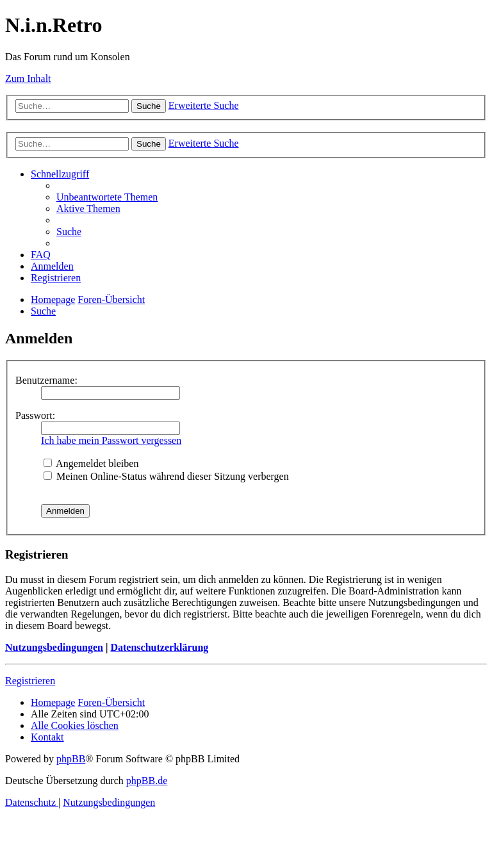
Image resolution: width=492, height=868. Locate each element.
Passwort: (35, 415)
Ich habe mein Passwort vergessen (111, 440)
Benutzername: (46, 380)
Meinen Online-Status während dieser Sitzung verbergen (166, 476)
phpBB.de (147, 781)
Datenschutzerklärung (159, 647)
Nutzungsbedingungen (54, 647)
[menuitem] (107, 197)
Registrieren (30, 681)
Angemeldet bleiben (91, 463)
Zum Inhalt (28, 78)
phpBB (71, 759)
